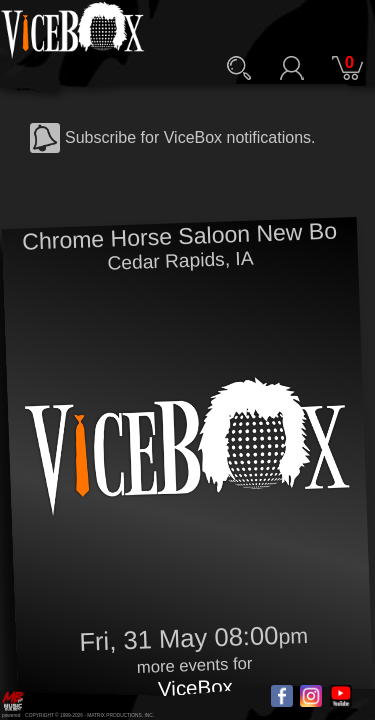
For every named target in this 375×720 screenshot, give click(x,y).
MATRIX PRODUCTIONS (114, 715)
